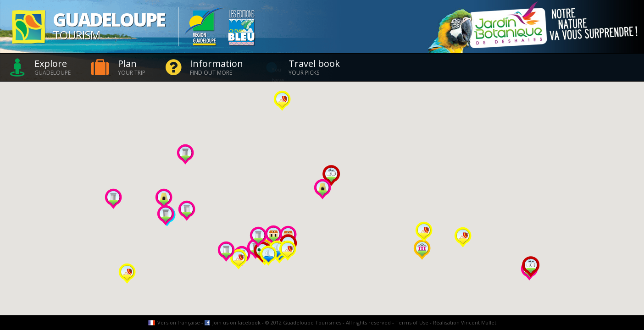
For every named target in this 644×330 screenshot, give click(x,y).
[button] (463, 237)
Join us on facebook (236, 322)
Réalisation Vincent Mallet (465, 322)
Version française (179, 322)
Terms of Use (412, 322)
